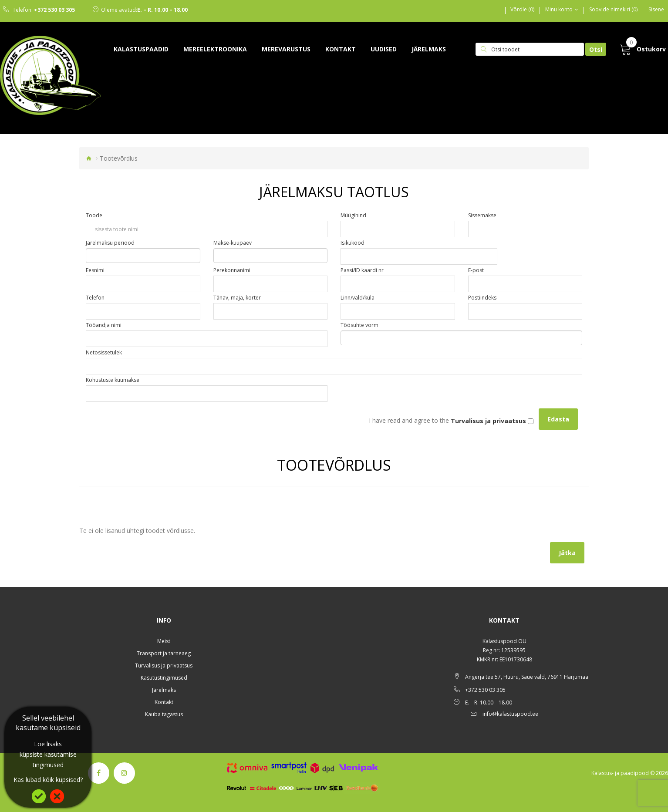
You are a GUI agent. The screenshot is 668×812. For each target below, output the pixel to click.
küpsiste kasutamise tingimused (48, 760)
